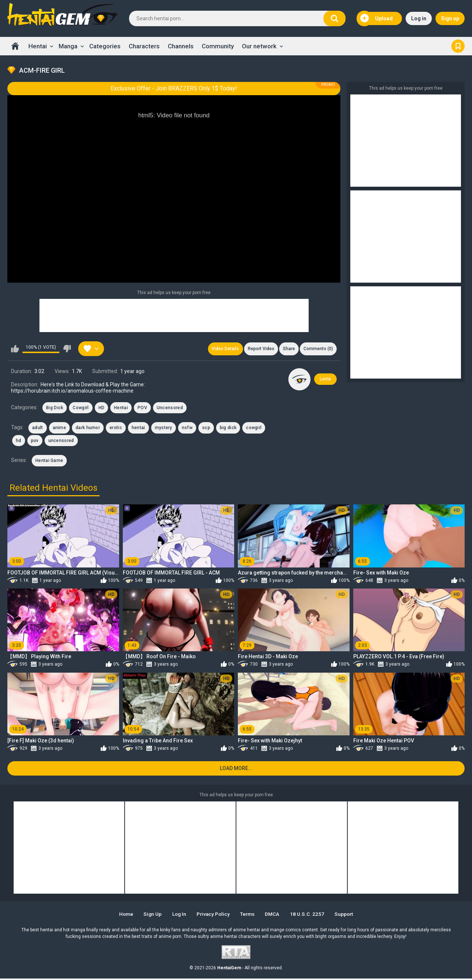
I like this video (15, 349)
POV (142, 408)
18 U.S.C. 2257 (310, 915)
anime (60, 428)
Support (348, 915)
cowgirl (254, 428)
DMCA (275, 915)
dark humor (88, 428)
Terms (249, 915)
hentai (138, 428)
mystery (164, 428)
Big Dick (55, 408)
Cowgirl (81, 408)
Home (15, 46)
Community (218, 46)
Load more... (236, 770)
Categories (105, 46)
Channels (181, 46)
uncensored (61, 441)
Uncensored (170, 408)
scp (206, 428)
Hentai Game (49, 461)
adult (38, 428)
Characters (144, 46)
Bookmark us (458, 46)
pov (35, 441)
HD (102, 408)
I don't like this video (67, 349)
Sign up (450, 18)
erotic (116, 428)
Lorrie (325, 380)
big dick (228, 428)
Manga (68, 46)
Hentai (38, 46)
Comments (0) (318, 349)
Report (259, 349)
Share (288, 349)
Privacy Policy (213, 915)
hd (19, 441)
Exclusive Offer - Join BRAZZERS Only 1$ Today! (174, 88)
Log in (419, 18)
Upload (376, 18)
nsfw (187, 428)
